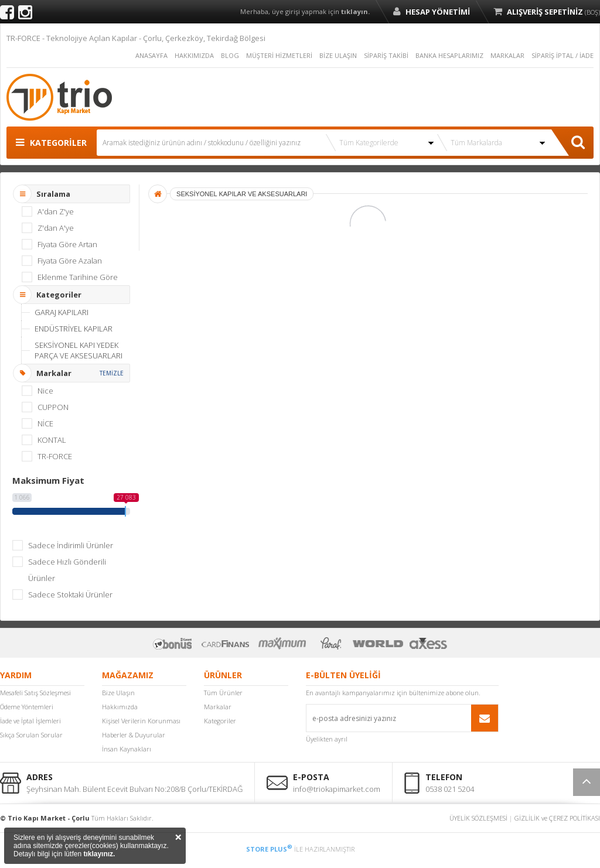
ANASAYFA (151, 55)
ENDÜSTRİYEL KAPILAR (74, 329)
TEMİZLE (112, 373)
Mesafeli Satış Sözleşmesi (35, 693)
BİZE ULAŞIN (338, 55)
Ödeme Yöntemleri (27, 707)
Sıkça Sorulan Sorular (31, 735)
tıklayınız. (99, 854)
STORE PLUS (269, 849)
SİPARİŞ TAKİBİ (386, 55)
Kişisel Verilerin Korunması (141, 721)
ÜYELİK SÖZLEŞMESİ (478, 818)
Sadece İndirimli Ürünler (71, 545)
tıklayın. (355, 11)
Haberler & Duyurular (134, 735)
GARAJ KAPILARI (62, 312)
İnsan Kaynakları (127, 749)
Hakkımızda (120, 707)
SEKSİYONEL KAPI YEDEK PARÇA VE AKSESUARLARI (79, 350)
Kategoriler (220, 721)
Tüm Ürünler (223, 693)
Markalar (218, 707)
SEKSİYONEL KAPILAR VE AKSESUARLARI (242, 194)
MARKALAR (507, 55)
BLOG (230, 55)
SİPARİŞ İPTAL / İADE (562, 55)
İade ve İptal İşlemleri (30, 721)
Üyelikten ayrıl (327, 739)
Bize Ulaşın (118, 693)
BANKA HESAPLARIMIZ (449, 55)
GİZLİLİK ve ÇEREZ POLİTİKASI (557, 818)
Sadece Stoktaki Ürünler (70, 594)
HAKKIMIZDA (194, 55)
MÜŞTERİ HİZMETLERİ (279, 55)
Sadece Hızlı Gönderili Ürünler (67, 570)
